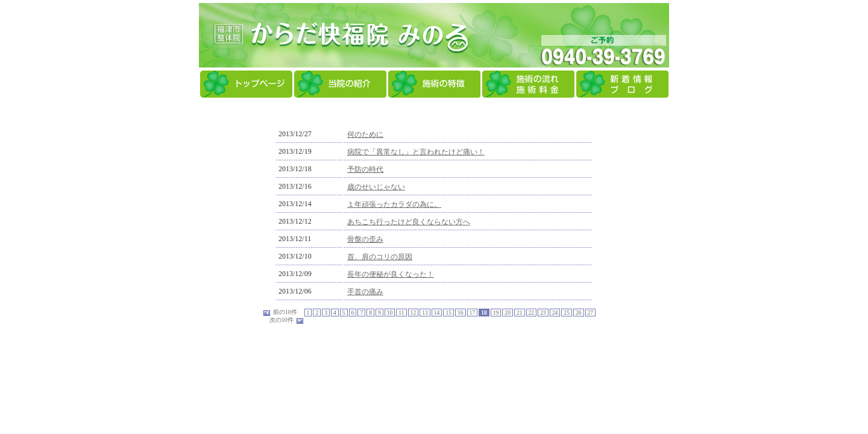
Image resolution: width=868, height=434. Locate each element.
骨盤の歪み (365, 239)
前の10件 (285, 312)
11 (401, 313)
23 (543, 313)
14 (437, 313)
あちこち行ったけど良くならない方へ (409, 222)
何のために (365, 134)
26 (579, 313)
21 (520, 313)
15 (448, 313)
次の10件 (281, 320)
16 (461, 313)
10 (390, 313)
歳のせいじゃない (376, 187)
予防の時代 (365, 169)
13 (425, 313)
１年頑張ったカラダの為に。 (394, 204)
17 (473, 313)
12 (414, 313)
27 (591, 313)
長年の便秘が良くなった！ (391, 274)
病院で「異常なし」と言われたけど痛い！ (416, 152)
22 (532, 313)
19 (496, 313)
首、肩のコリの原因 (380, 257)
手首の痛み (365, 292)
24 (555, 313)
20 (508, 313)
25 (567, 313)
